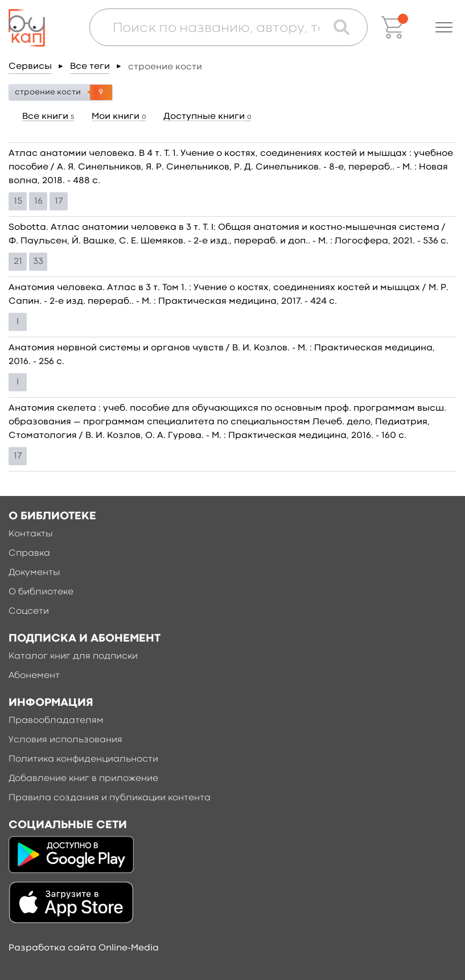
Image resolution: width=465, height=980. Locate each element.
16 (38, 201)
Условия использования (65, 740)
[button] (444, 27)
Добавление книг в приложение (83, 779)
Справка (29, 553)
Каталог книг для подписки (73, 656)
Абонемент (34, 676)
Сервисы (30, 67)
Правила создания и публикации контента (110, 798)
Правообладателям (56, 721)
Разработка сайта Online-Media (84, 948)
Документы (34, 573)
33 (38, 262)
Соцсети (29, 611)
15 (18, 201)
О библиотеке (41, 592)
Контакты (31, 534)
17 (59, 201)
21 (18, 262)
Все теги (90, 67)
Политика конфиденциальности (83, 759)
